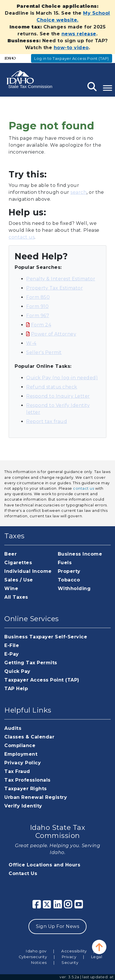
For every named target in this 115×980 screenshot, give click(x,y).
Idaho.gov (36, 951)
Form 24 (41, 325)
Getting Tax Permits (31, 663)
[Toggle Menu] (108, 88)
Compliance (20, 745)
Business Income (80, 554)
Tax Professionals (27, 780)
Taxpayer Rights (26, 789)
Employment (21, 754)
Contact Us (23, 873)
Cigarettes (18, 563)
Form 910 (37, 306)
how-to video (71, 48)
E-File (12, 645)
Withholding (74, 588)
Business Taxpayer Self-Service (46, 637)
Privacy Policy (23, 763)
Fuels (65, 563)
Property (69, 571)
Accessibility (74, 951)
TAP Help (16, 689)
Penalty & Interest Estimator (61, 279)
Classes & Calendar (29, 737)
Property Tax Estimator (54, 288)
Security (70, 962)
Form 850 (38, 297)
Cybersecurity (33, 957)
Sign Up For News (57, 926)
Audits (13, 728)
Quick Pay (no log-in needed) (62, 378)
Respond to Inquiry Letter (58, 396)
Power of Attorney (54, 334)
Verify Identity (23, 806)
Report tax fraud (47, 421)
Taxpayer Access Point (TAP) (42, 680)
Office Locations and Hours (44, 865)
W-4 (31, 343)
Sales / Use (19, 580)
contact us (22, 237)
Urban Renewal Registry (36, 797)
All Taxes (16, 597)
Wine (11, 588)
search (78, 192)
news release (79, 34)
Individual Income (28, 571)
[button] (99, 947)
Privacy (69, 957)
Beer (10, 554)
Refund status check (52, 387)
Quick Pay (17, 671)
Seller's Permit (44, 352)
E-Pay (12, 654)
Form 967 (38, 316)
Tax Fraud (17, 771)
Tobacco (69, 580)
